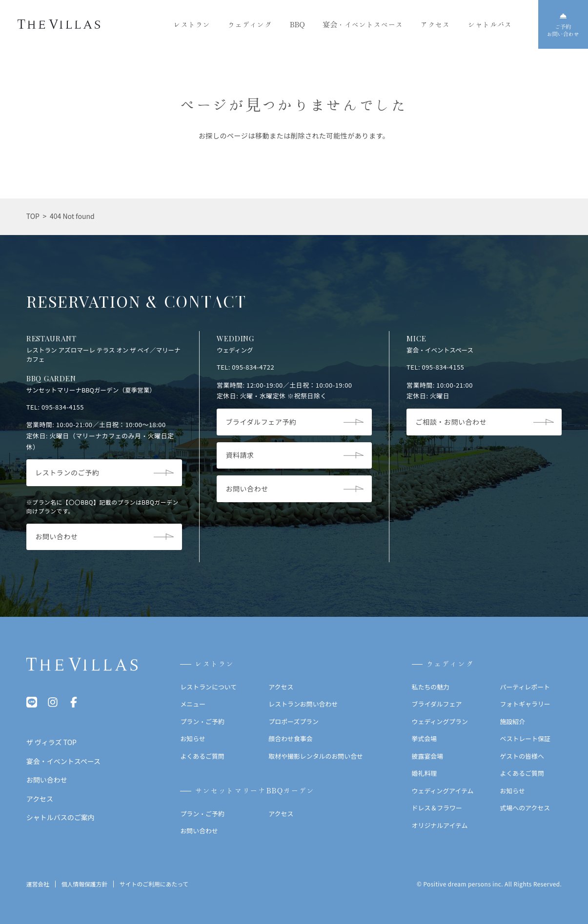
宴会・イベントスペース (363, 25)
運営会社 (38, 884)
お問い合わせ (199, 831)
